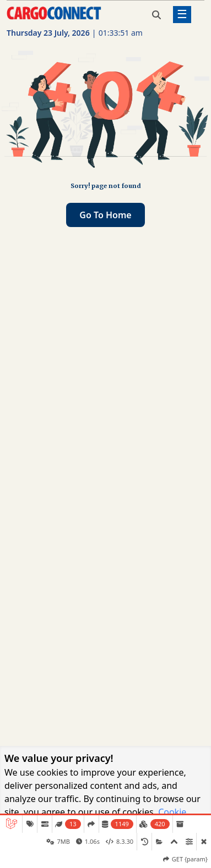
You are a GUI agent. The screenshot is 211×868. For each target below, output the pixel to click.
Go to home (105, 215)
